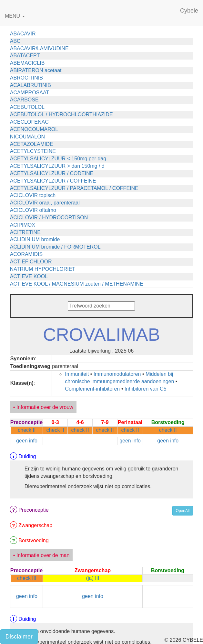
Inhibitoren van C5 (146, 389)
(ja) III (93, 578)
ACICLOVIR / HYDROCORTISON (49, 218)
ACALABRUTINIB (30, 85)
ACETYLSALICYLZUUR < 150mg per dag (58, 159)
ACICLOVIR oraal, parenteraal (45, 203)
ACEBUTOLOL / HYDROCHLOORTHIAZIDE (61, 114)
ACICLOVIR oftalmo (33, 210)
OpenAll (183, 511)
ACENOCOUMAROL (34, 129)
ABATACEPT (25, 56)
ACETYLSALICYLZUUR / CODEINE (52, 173)
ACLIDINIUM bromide (35, 239)
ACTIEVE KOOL (29, 276)
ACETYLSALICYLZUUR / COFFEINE (53, 181)
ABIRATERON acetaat (36, 70)
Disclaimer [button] (19, 637)
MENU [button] (15, 16)
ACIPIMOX (23, 225)
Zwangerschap (35, 525)
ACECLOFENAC (29, 122)
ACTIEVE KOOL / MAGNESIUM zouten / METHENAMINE (77, 284)
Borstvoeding (33, 540)
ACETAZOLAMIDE (32, 144)
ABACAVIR (23, 34)
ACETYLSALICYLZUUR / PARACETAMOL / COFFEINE (74, 188)
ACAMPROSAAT (30, 93)
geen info (27, 441)
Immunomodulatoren (117, 374)
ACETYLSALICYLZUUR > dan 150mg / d (57, 166)
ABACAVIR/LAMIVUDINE (39, 48)
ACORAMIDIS (26, 254)
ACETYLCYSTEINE (33, 151)
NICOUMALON (27, 137)
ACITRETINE (25, 232)
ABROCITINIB (26, 78)
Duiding (27, 456)
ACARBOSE (24, 100)
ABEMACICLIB (27, 63)
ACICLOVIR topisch (33, 195)
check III (27, 578)
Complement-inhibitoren (92, 389)
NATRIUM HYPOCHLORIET (43, 269)
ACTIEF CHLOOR (31, 262)
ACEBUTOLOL (27, 107)
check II (27, 430)
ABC (15, 41)
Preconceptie (33, 510)
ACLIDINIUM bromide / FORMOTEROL (55, 247)
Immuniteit (77, 374)
